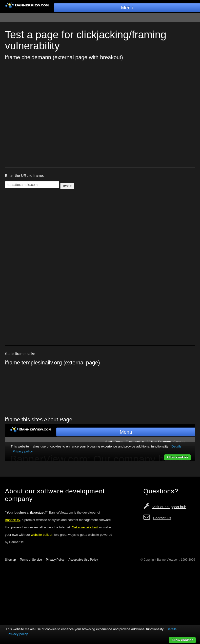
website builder (42, 535)
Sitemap (10, 560)
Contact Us (162, 518)
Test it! (67, 186)
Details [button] (171, 629)
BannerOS (12, 520)
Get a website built (85, 527)
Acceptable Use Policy (83, 560)
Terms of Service (31, 560)
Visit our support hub (169, 507)
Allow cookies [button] (182, 640)
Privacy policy (18, 634)
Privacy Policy (55, 560)
